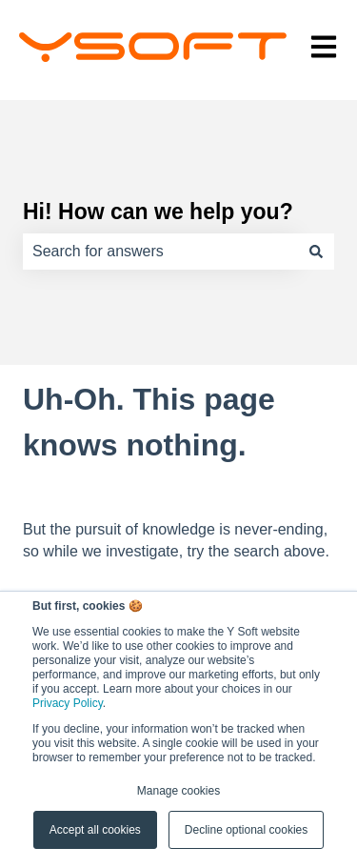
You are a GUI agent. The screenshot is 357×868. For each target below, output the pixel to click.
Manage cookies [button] (178, 791)
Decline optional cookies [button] (246, 830)
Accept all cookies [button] (95, 830)
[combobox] (160, 252)
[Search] (316, 252)
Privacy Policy (68, 703)
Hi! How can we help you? (158, 212)
